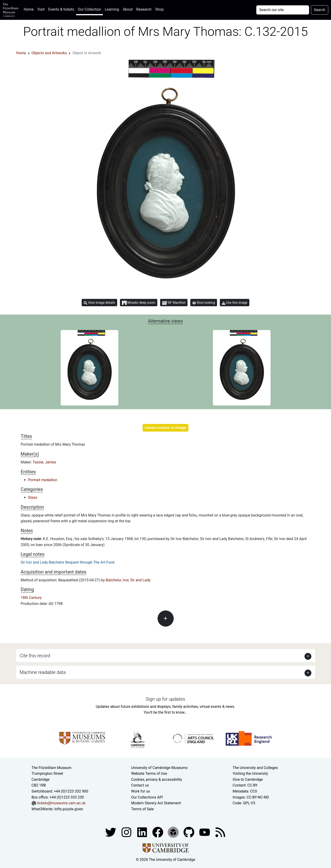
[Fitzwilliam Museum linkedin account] (158, 832)
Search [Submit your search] (320, 10)
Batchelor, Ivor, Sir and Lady (128, 580)
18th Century (31, 598)
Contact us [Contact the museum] (140, 785)
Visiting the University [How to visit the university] (250, 773)
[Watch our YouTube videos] (205, 832)
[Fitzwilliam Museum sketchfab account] (174, 832)
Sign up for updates (165, 699)
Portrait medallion (43, 480)
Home (30, 9)
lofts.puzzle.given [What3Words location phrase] (69, 809)
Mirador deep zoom (139, 303)
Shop (159, 9)
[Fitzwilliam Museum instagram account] (127, 832)
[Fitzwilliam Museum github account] (189, 832)
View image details (99, 303)
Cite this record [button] (35, 656)
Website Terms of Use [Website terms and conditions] (149, 773)
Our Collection (89, 9)
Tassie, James (45, 462)
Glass (33, 497)
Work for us (141, 791)
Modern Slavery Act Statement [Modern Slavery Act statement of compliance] (156, 803)
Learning (112, 9)
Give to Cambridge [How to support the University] (248, 779)
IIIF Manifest (174, 303)
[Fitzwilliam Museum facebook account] (143, 832)
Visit (41, 9)
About (128, 9)
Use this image (235, 303)
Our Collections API (147, 797)
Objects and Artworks (49, 53)
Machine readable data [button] (43, 672)
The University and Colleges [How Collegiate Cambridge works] (255, 768)
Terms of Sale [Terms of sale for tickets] (143, 809)
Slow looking (204, 303)
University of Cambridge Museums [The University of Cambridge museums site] (160, 768)
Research (144, 9)
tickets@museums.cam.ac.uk (61, 803)
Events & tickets (61, 9)
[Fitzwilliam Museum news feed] (220, 832)
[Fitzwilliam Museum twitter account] (111, 832)
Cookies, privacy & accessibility (157, 779)
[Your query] (283, 10)
